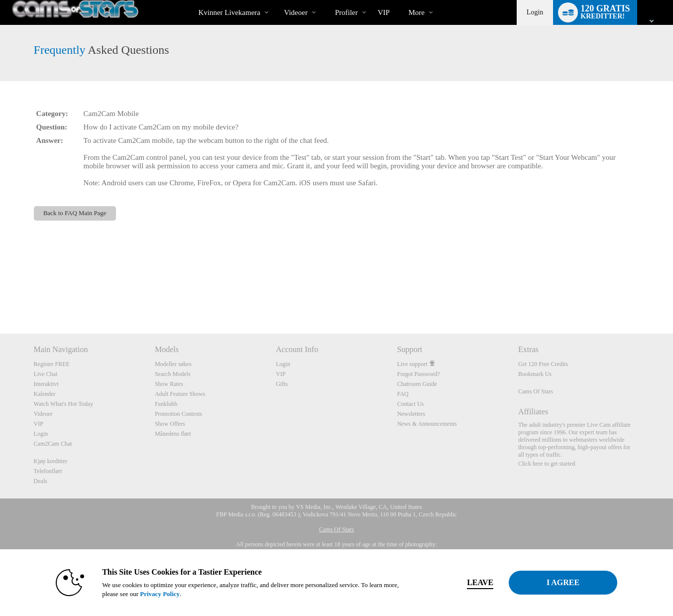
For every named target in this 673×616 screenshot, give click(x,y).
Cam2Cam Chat (53, 444)
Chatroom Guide (417, 384)
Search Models (173, 374)
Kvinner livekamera (229, 12)
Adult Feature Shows (180, 394)
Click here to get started (547, 464)
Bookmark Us (535, 374)
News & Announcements (427, 424)
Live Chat (46, 374)
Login (535, 12)
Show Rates (169, 384)
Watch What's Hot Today (64, 404)
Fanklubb (166, 404)
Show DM (0, 297)
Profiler (346, 12)
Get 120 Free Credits (543, 364)
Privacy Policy (155, 594)
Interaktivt (46, 384)
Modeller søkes (173, 364)
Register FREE (52, 364)
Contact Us (411, 404)
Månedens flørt (173, 434)
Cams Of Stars (536, 391)
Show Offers (170, 424)
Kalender (45, 394)
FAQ (403, 394)
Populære (276, 0)
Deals (41, 481)
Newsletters (411, 414)
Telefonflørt (48, 471)
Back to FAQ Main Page (75, 213)
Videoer (295, 12)
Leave (476, 582)
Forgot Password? (419, 374)
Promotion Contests (178, 414)
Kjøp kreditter (51, 461)
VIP (384, 12)
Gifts (282, 384)
